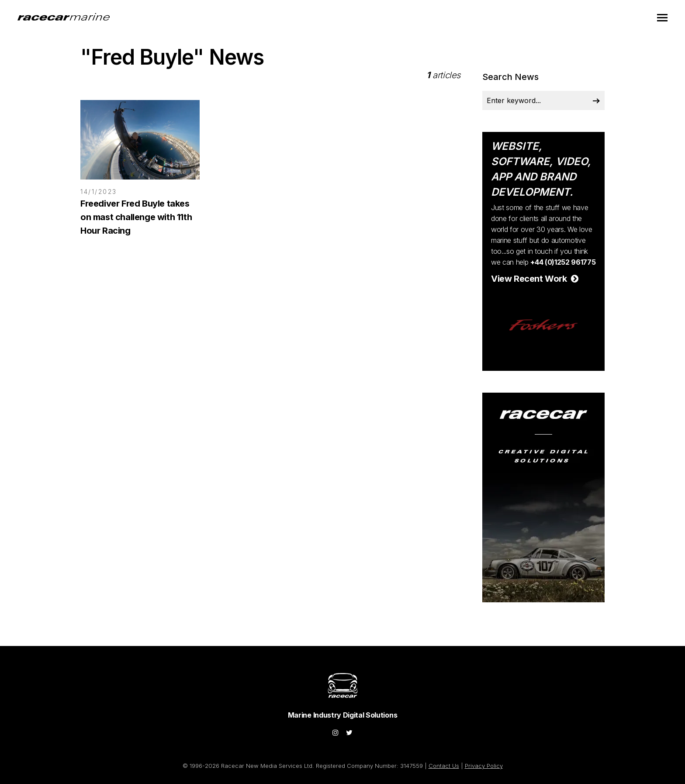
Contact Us (444, 766)
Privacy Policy (484, 766)
